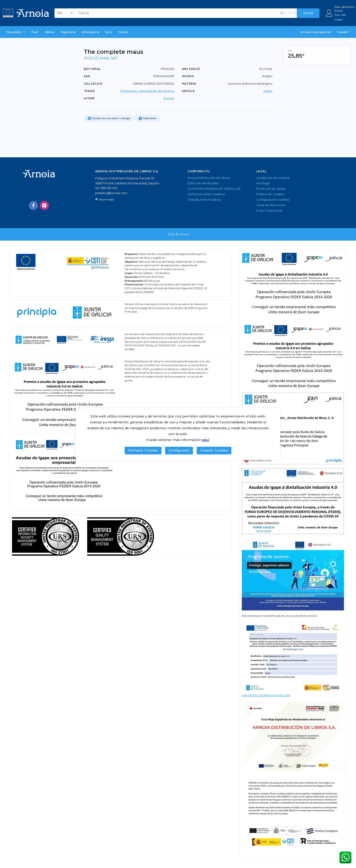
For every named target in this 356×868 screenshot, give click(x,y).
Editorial (92, 69)
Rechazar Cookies (143, 450)
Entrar (339, 11)
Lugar (89, 98)
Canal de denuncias (271, 205)
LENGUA (188, 91)
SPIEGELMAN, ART (101, 58)
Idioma (188, 76)
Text (35, 32)
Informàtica (90, 32)
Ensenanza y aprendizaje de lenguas (147, 91)
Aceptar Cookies (214, 450)
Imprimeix (147, 118)
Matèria (189, 84)
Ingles (268, 91)
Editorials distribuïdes (203, 183)
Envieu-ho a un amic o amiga (109, 118)
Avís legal (263, 183)
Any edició (191, 69)
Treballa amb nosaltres (204, 200)
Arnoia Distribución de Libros (209, 178)
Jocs (109, 32)
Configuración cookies (273, 200)
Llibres (49, 32)
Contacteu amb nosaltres (206, 194)
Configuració (179, 450)
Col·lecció (93, 84)
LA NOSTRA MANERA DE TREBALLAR (214, 189)
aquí (206, 440)
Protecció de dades (271, 189)
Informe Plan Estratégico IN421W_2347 (266, 695)
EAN (87, 76)
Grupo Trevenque (269, 211)
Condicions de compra (273, 178)
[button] (16, 32)
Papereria (68, 32)
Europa (169, 98)
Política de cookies (270, 194)
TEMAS (89, 91)
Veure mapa (104, 200)
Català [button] (342, 32)
